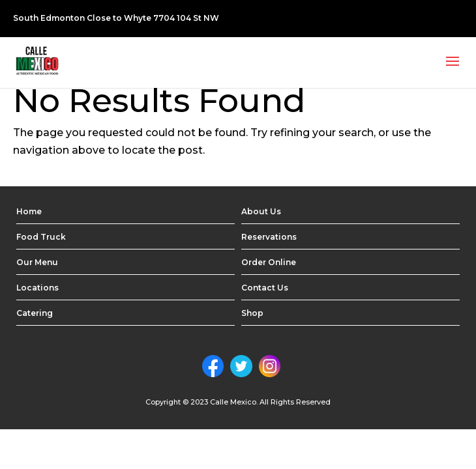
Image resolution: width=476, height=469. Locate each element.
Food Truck (41, 237)
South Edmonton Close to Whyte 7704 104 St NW (116, 18)
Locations (37, 288)
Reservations (269, 237)
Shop (252, 313)
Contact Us (265, 288)
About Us (261, 211)
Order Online (269, 262)
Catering (35, 313)
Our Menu (37, 262)
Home (29, 211)
